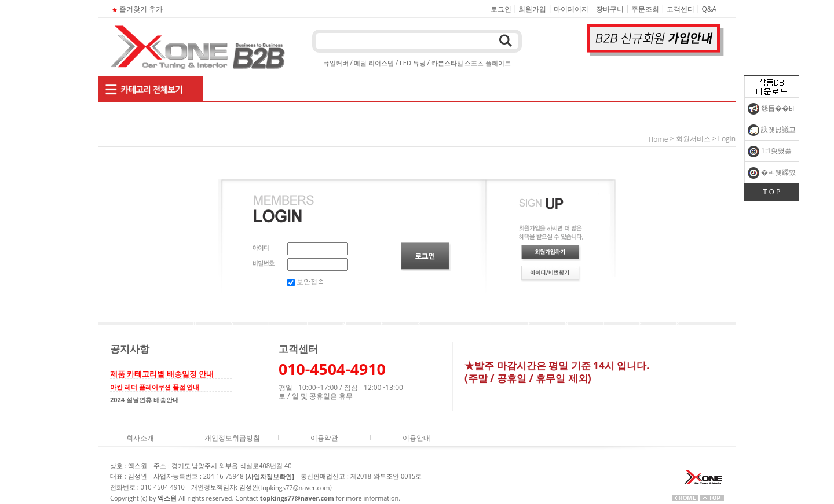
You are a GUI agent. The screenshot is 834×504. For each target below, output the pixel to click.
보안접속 (306, 282)
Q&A (709, 9)
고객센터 (681, 9)
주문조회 (645, 9)
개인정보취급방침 (232, 438)
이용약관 (324, 438)
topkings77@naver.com (295, 488)
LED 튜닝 (413, 63)
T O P (772, 192)
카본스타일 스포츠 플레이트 (471, 63)
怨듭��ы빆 (771, 111)
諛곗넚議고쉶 (772, 132)
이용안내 (416, 438)
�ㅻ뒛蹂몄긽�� (772, 175)
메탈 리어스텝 (374, 63)
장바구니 (610, 9)
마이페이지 (571, 9)
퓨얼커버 (336, 63)
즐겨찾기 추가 (136, 9)
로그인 (501, 9)
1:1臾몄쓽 (770, 152)
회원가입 (532, 9)
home (659, 139)
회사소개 (140, 438)
